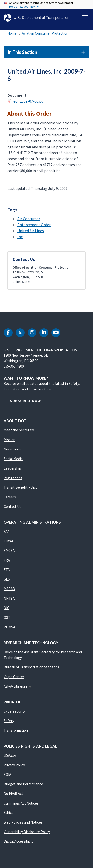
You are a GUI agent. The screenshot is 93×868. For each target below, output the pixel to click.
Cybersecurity (15, 711)
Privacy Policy (14, 765)
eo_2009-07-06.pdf (29, 101)
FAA (7, 531)
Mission (10, 440)
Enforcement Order (34, 225)
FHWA (8, 541)
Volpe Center (14, 677)
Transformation (16, 730)
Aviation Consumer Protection (45, 33)
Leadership (12, 468)
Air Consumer (29, 219)
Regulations (13, 478)
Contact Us (13, 506)
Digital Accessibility (19, 841)
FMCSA (9, 551)
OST (7, 617)
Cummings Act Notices (21, 803)
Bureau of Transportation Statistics (31, 667)
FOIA (7, 774)
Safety (9, 721)
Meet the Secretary (19, 430)
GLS (7, 579)
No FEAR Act (13, 793)
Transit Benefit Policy (21, 487)
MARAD (9, 589)
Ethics (9, 813)
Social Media (13, 459)
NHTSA (9, 598)
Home (12, 33)
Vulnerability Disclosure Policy (27, 832)
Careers (10, 497)
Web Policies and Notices (23, 822)
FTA (7, 570)
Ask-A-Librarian (17, 686)
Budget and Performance (23, 784)
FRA (7, 560)
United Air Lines (31, 231)
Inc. (20, 237)
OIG (7, 608)
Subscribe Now (25, 401)
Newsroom (12, 449)
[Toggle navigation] (85, 17)
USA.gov (10, 755)
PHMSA (9, 627)
